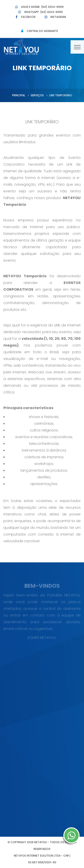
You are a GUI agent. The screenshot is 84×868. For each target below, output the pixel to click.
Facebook (28, 17)
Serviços (37, 95)
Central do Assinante (42, 31)
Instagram (58, 17)
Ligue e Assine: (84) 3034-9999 (42, 7)
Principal (19, 95)
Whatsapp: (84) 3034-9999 (43, 12)
